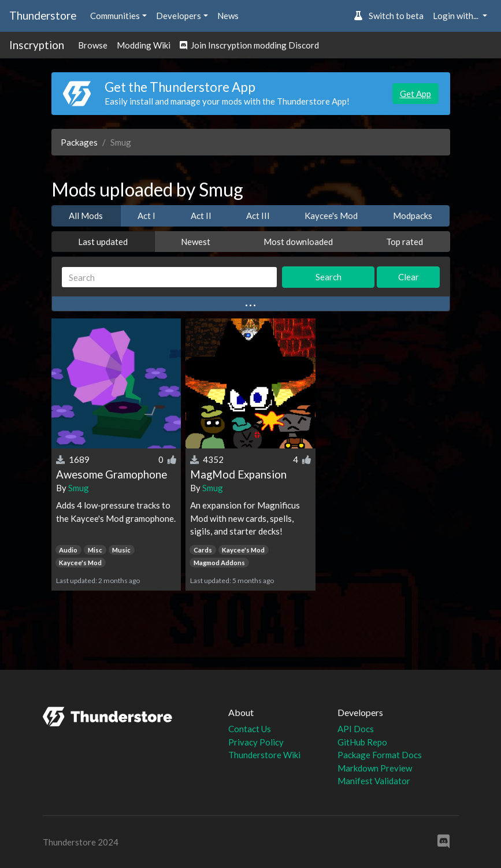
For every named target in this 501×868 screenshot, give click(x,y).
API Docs (356, 729)
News (228, 16)
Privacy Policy (256, 742)
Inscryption (37, 45)
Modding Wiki (144, 45)
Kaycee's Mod (331, 216)
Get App (415, 94)
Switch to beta (389, 16)
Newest (196, 242)
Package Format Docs (380, 755)
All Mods (86, 216)
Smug (79, 488)
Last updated (103, 242)
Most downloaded (298, 242)
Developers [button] (179, 16)
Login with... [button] (457, 16)
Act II (201, 216)
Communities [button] (115, 16)
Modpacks (413, 216)
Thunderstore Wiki (264, 755)
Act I (146, 216)
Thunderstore (43, 15)
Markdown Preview (375, 768)
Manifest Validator (374, 781)
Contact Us (250, 729)
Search (329, 277)
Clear (409, 277)
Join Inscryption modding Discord (249, 45)
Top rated (404, 242)
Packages (79, 142)
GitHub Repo (362, 742)
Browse (93, 45)
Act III (258, 216)
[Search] (170, 277)
